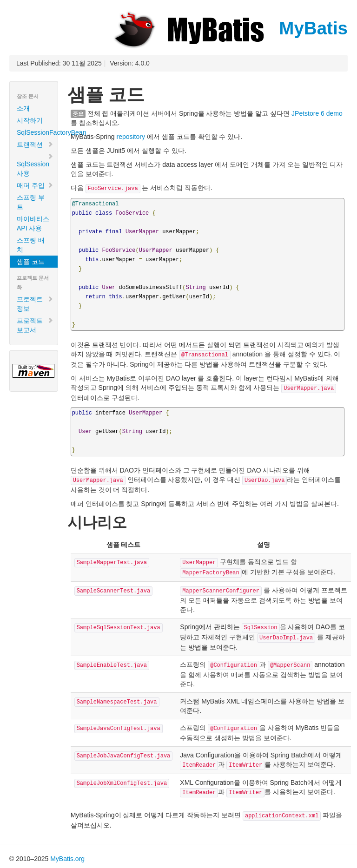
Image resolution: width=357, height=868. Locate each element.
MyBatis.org (67, 859)
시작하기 (30, 120)
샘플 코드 (31, 262)
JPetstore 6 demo (317, 113)
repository (130, 137)
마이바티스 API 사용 (33, 224)
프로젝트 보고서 (35, 325)
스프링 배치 (31, 245)
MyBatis (230, 28)
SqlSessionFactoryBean (37, 132)
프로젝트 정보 (35, 304)
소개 (23, 108)
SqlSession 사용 (35, 165)
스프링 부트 (31, 202)
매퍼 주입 (35, 185)
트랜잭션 (35, 145)
